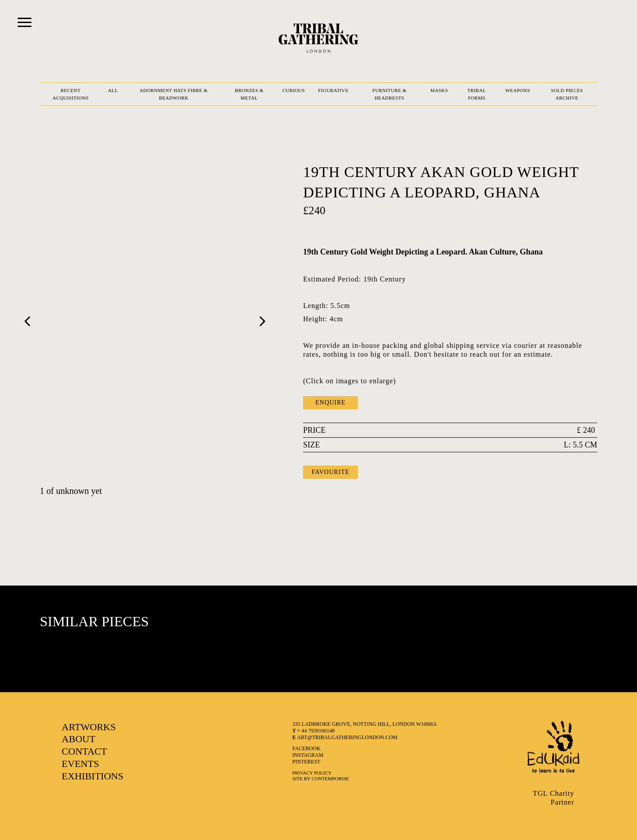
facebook (307, 748)
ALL (113, 90)
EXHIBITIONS (93, 776)
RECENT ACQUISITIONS (71, 94)
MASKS (439, 90)
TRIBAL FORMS (476, 94)
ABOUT (79, 739)
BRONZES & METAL (249, 94)
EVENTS (81, 764)
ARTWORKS (89, 727)
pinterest (306, 762)
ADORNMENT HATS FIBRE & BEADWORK (173, 94)
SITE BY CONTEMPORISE (321, 778)
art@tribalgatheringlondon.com (345, 737)
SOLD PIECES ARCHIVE (567, 94)
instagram (308, 755)
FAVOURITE (330, 472)
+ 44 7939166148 (314, 731)
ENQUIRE (330, 403)
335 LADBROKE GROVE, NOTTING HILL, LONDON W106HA (365, 724)
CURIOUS (294, 90)
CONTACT (84, 751)
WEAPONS (518, 90)
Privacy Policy (312, 773)
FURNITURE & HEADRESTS (389, 94)
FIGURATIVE (333, 90)
